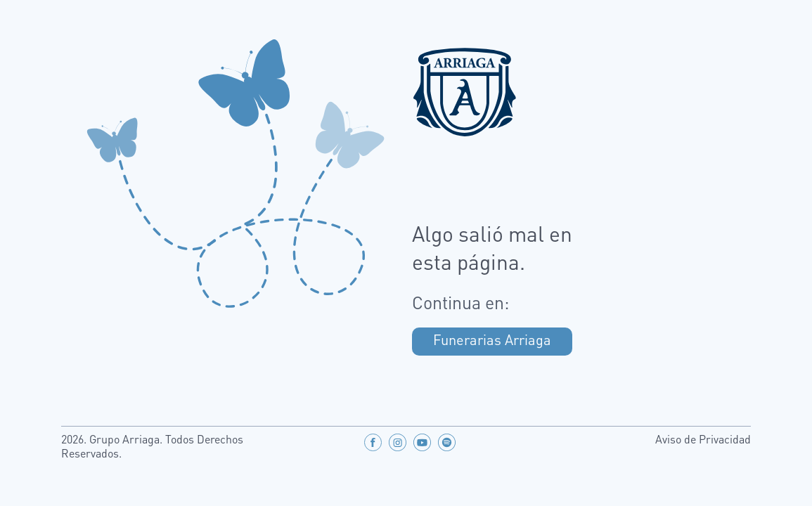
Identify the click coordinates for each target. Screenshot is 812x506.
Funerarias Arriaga (492, 342)
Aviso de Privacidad (703, 441)
